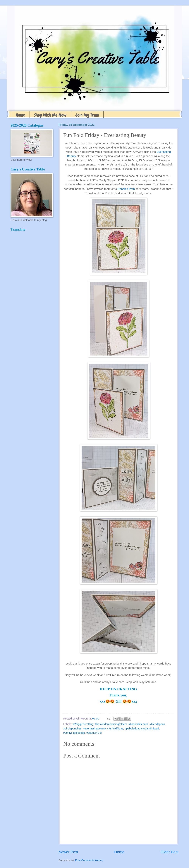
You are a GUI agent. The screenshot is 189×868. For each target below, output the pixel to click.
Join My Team (87, 115)
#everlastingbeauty (94, 729)
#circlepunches (72, 729)
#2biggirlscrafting (83, 724)
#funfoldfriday (115, 729)
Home (20, 115)
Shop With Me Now (50, 115)
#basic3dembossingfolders (111, 724)
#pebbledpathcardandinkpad (142, 729)
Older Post (170, 852)
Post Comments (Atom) (89, 860)
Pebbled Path (126, 189)
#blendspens (157, 724)
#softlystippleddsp (74, 733)
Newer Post (68, 852)
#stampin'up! (94, 733)
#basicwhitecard (138, 724)
